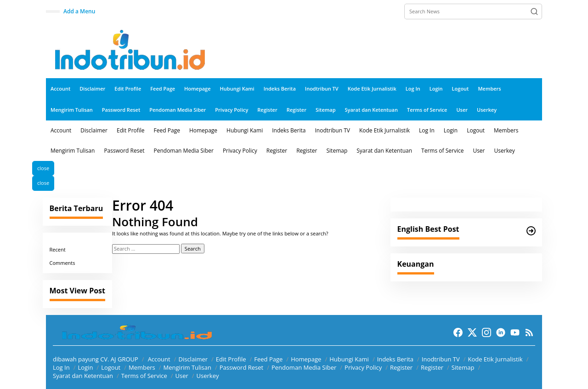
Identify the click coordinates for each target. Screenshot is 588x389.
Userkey (208, 376)
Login (85, 367)
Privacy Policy (363, 367)
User (181, 376)
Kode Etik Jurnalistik (495, 359)
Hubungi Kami (349, 359)
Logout (111, 367)
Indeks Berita (395, 359)
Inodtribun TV (441, 359)
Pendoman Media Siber (304, 367)
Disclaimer (193, 359)
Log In (61, 367)
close (43, 168)
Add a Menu (79, 11)
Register (401, 367)
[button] (534, 11)
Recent (58, 249)
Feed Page (268, 359)
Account (159, 359)
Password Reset (241, 367)
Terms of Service (144, 376)
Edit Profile (231, 359)
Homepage (306, 359)
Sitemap (463, 367)
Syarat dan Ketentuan (83, 376)
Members (142, 367)
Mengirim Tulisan (187, 367)
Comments (62, 263)
